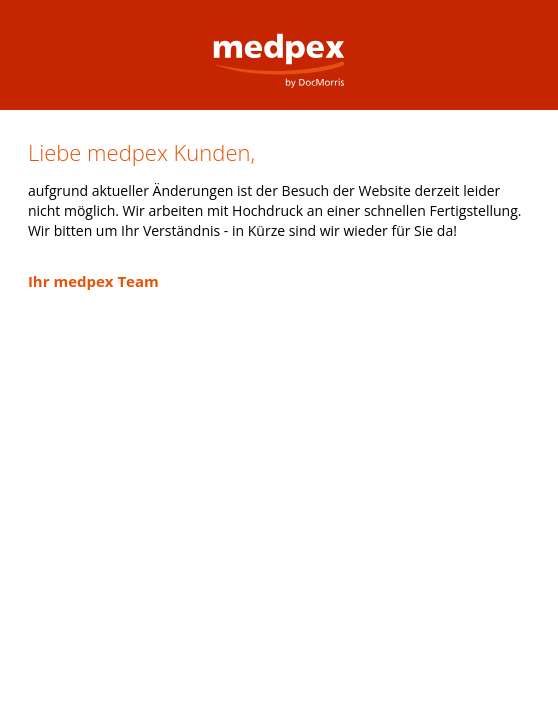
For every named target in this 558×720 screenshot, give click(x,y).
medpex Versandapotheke (279, 44)
